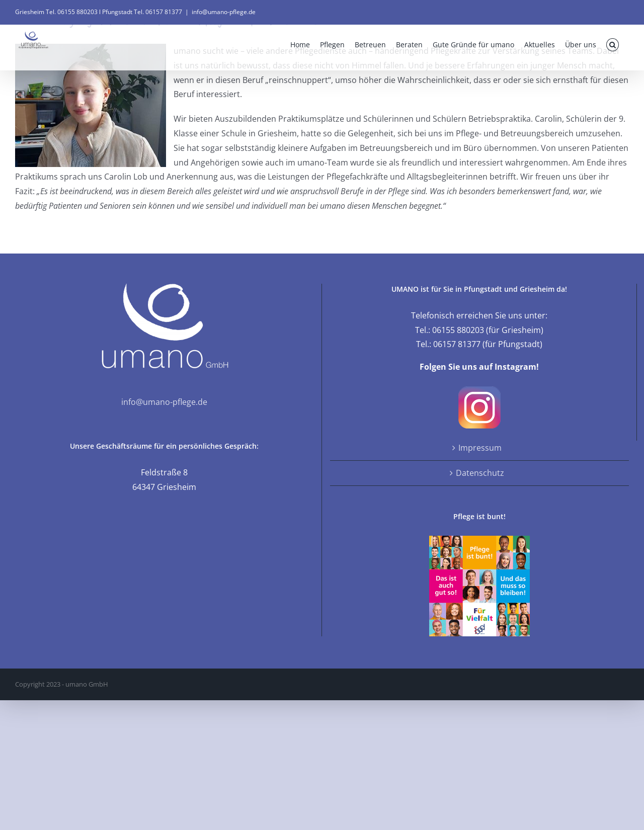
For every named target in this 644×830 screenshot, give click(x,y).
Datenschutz (480, 473)
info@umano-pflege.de (224, 12)
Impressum (480, 448)
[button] (613, 45)
